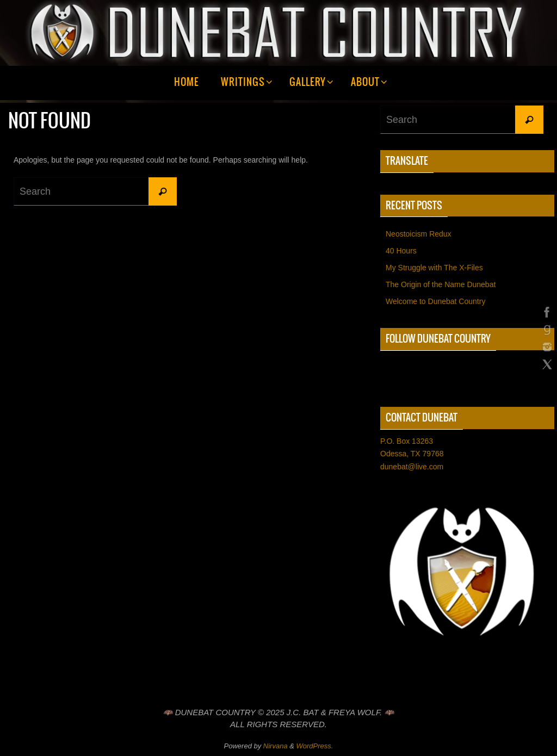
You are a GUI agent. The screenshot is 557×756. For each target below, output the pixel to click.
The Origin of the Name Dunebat (441, 284)
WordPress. (315, 746)
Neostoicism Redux (419, 234)
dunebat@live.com (412, 467)
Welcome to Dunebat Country (435, 301)
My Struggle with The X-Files (434, 268)
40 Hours (401, 251)
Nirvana (276, 746)
